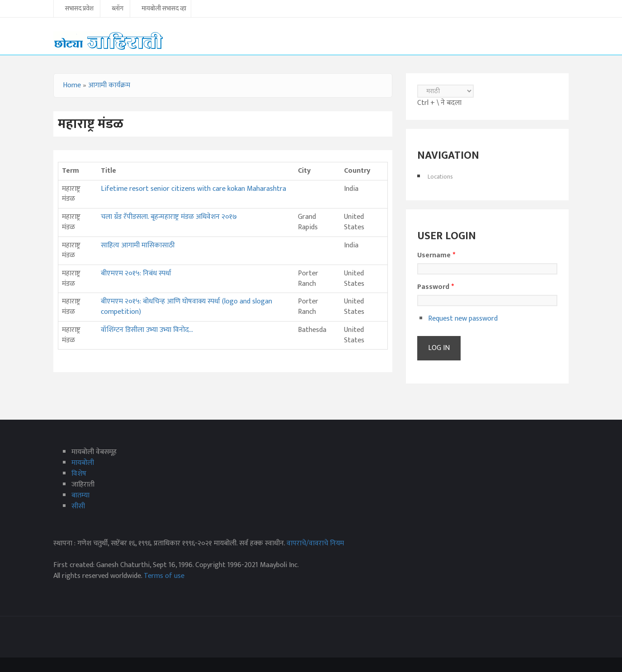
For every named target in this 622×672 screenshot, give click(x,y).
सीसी (78, 506)
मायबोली (83, 463)
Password (436, 287)
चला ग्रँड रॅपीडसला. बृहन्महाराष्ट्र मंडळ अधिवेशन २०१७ (169, 217)
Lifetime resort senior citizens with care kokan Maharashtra (193, 189)
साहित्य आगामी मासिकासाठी (138, 245)
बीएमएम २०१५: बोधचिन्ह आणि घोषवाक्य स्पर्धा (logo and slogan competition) (186, 307)
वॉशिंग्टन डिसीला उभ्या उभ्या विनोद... (147, 330)
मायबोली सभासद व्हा (164, 9)
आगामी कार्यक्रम (109, 85)
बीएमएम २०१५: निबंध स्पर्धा (136, 273)
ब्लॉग (118, 9)
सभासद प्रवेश (79, 9)
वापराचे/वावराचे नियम (315, 543)
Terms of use (164, 576)
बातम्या (80, 495)
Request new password (463, 319)
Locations (440, 177)
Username (436, 256)
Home (72, 85)
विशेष (79, 474)
